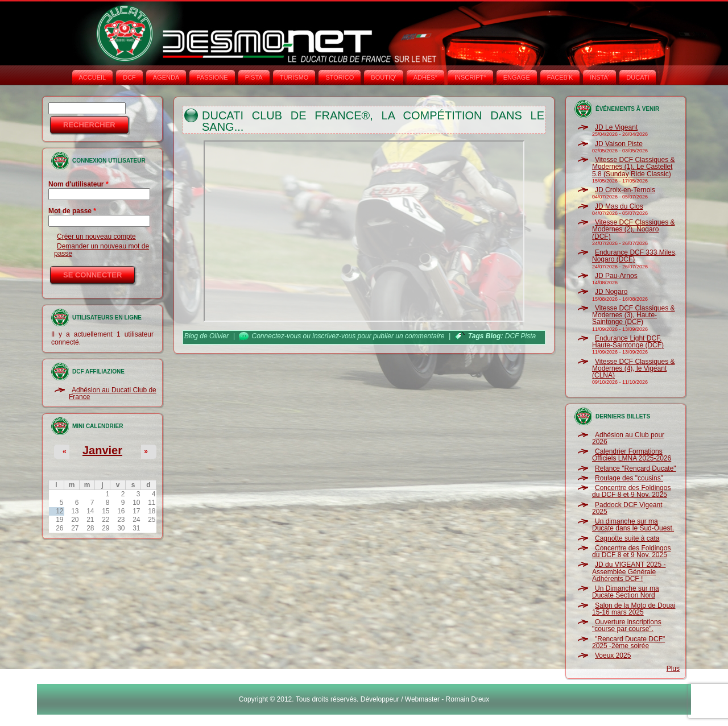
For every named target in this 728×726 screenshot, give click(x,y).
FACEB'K (560, 77)
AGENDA (166, 77)
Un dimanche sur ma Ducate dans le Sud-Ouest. (633, 525)
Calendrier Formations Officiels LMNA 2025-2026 (632, 455)
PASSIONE (212, 77)
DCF (129, 77)
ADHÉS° (425, 77)
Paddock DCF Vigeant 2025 (627, 508)
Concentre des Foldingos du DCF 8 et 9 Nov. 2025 (631, 491)
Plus (673, 669)
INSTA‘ (599, 77)
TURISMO (294, 77)
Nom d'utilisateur (78, 184)
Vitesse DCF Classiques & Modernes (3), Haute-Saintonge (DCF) (634, 315)
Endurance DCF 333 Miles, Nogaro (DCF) (634, 256)
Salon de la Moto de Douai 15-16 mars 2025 (634, 609)
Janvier (102, 450)
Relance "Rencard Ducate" (636, 468)
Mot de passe (72, 211)
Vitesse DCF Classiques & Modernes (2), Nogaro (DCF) (634, 229)
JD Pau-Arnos (616, 276)
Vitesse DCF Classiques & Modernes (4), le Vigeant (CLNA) (634, 369)
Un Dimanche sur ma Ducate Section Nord (626, 592)
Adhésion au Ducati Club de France (113, 393)
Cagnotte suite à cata (627, 538)
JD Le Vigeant (616, 127)
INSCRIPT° (470, 77)
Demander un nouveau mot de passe (102, 250)
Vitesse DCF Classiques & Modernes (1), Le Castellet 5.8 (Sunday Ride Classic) (634, 167)
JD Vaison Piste (619, 144)
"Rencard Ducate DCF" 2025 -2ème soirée (628, 642)
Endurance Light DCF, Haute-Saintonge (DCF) (628, 342)
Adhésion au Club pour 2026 (628, 438)
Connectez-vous (277, 336)
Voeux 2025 (613, 656)
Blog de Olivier (206, 336)
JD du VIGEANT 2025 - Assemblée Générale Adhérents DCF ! (629, 572)
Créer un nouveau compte (96, 237)
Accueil (93, 77)
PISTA (254, 77)
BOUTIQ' (383, 77)
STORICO (340, 77)
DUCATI (638, 77)
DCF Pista (520, 336)
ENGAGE (517, 77)
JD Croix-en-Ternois (625, 190)
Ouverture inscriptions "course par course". (627, 625)
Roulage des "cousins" (629, 478)
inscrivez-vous (334, 336)
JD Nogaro (611, 292)
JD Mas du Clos (619, 206)
